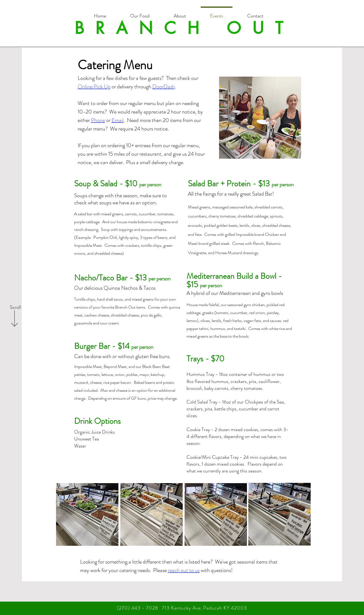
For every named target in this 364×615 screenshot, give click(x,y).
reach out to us (184, 570)
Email (118, 120)
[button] (140, 13)
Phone (98, 120)
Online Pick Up (94, 87)
